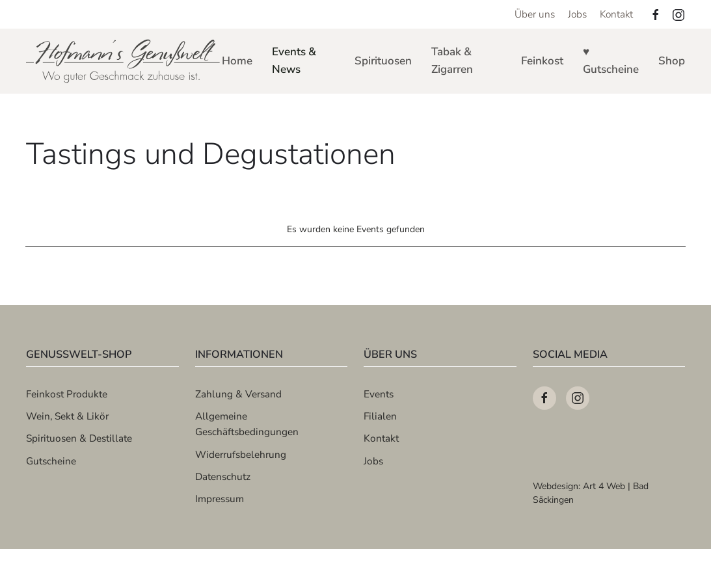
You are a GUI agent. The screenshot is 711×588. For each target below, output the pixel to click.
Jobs (577, 14)
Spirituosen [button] (383, 61)
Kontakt (616, 14)
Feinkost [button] (542, 61)
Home (237, 61)
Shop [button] (672, 61)
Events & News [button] (294, 60)
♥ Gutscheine (611, 60)
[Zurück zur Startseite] (124, 61)
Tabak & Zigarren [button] (452, 60)
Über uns (535, 14)
